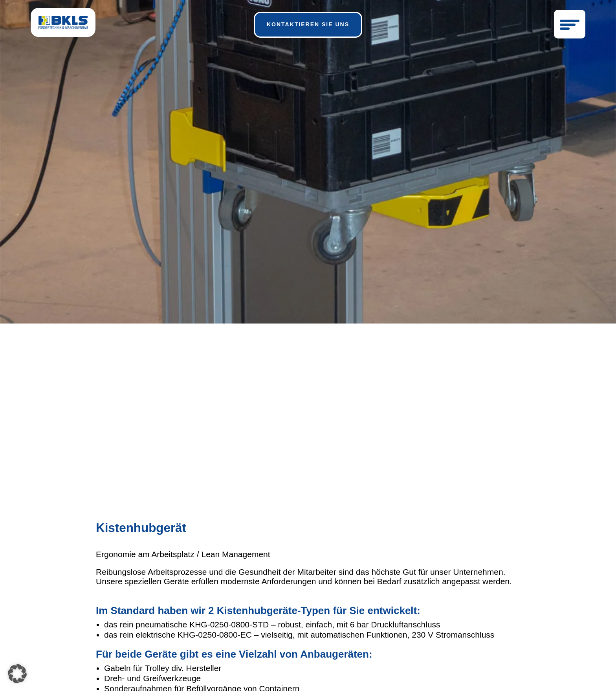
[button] (17, 674)
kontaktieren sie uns (308, 24)
